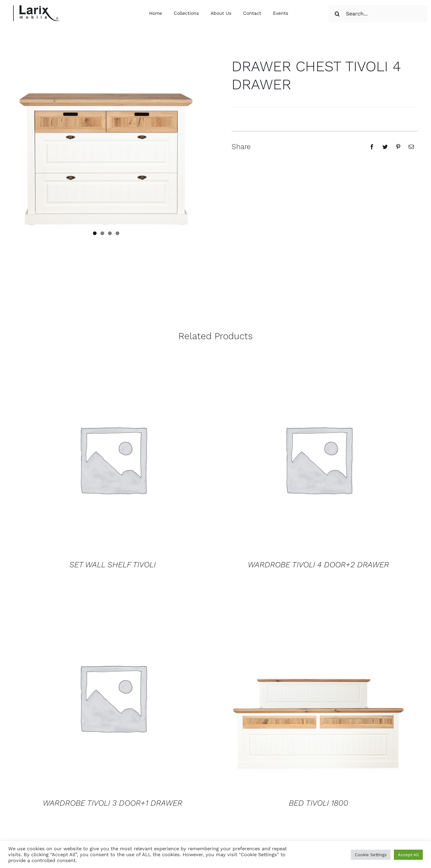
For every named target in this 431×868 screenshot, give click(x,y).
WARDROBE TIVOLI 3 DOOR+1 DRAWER (113, 803)
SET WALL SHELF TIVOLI (113, 565)
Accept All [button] (408, 855)
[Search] (337, 14)
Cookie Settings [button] (371, 855)
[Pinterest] (398, 147)
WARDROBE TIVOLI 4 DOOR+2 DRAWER (318, 565)
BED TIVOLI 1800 (318, 803)
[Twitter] (385, 147)
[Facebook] (372, 147)
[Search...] (378, 14)
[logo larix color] (36, 8)
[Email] (411, 147)
